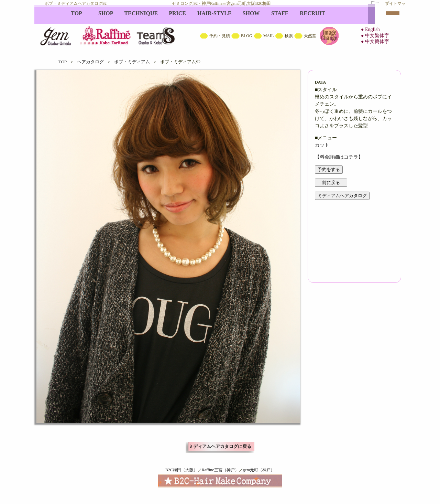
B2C (220, 28)
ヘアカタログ (90, 62)
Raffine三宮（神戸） (220, 470)
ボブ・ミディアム (132, 62)
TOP (63, 62)
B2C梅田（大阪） (181, 470)
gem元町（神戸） (259, 470)
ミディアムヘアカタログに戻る (220, 446)
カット (322, 145)
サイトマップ (395, 3)
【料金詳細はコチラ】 (339, 157)
